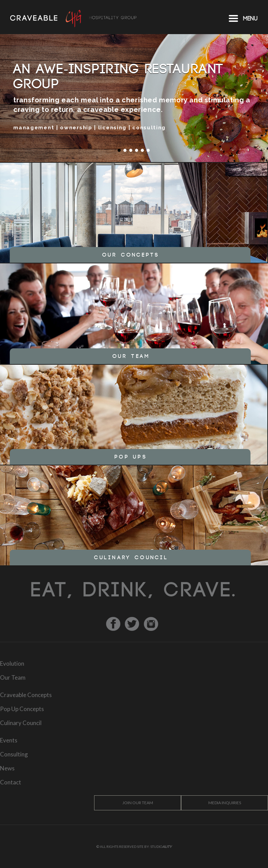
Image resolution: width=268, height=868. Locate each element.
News (7, 768)
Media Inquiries (225, 803)
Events (9, 740)
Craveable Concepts (26, 695)
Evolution (12, 663)
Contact (11, 782)
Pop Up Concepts (22, 709)
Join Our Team (138, 803)
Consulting (14, 754)
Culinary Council (21, 723)
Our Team (13, 677)
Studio (161, 847)
